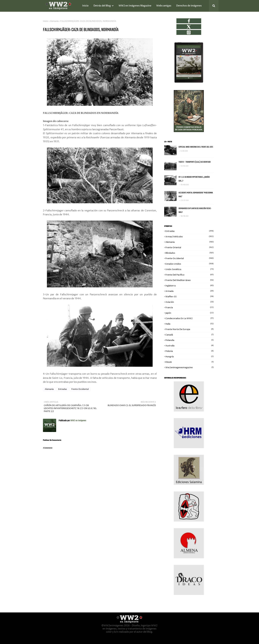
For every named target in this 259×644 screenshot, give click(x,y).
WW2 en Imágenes (78, 421)
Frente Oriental (189, 248)
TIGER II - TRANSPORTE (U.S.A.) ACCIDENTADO (195, 162)
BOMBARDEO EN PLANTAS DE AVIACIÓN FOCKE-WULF (195, 210)
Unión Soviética (189, 269)
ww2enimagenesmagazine (189, 368)
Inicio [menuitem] (85, 6)
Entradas (63, 389)
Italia (189, 324)
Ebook (189, 362)
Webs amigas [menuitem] (164, 6)
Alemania (54, 21)
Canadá (189, 335)
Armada (189, 291)
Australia (189, 346)
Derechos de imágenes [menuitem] (189, 6)
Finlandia (189, 340)
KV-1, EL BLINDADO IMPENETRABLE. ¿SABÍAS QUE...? (194, 179)
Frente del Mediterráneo (189, 280)
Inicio (46, 21)
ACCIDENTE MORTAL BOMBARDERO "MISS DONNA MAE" (196, 195)
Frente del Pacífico (189, 275)
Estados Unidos (189, 264)
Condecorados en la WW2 (189, 318)
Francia (189, 308)
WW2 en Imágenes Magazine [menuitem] (135, 6)
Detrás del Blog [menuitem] (102, 6)
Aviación (189, 302)
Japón (189, 313)
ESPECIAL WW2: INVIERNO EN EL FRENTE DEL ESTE (196, 147)
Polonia (189, 351)
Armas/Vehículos (189, 237)
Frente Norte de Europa (189, 329)
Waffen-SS (189, 297)
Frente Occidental (80, 389)
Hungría (189, 357)
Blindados (189, 253)
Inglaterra (189, 286)
